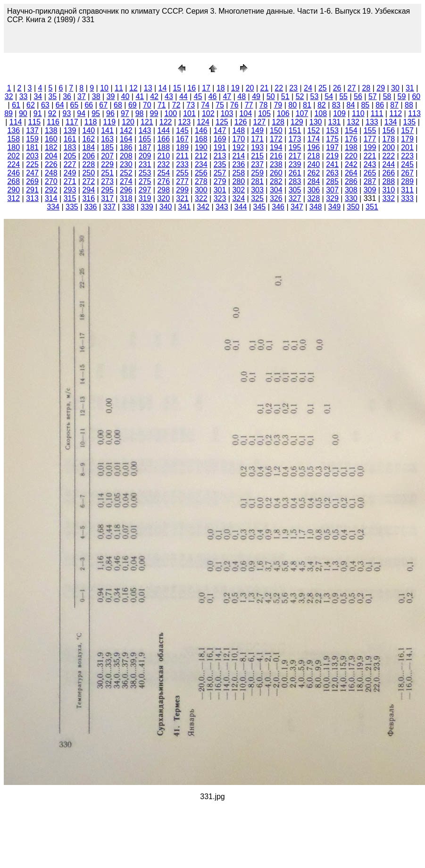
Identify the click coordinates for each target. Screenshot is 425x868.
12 (133, 88)
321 (182, 198)
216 (276, 156)
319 (145, 198)
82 (322, 105)
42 (154, 96)
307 (332, 190)
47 (227, 96)
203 (32, 156)
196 (313, 147)
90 (23, 113)
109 (339, 113)
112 (396, 113)
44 (183, 96)
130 (316, 122)
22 (279, 88)
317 (107, 198)
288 (388, 181)
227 (70, 164)
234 (201, 164)
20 (250, 88)
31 (410, 88)
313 (32, 198)
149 (257, 130)
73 (191, 105)
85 (365, 105)
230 (126, 164)
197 (332, 147)
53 (315, 96)
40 (125, 96)
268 (13, 181)
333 (407, 198)
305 (295, 190)
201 (407, 147)
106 (283, 113)
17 (206, 88)
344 (241, 207)
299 (182, 190)
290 (13, 190)
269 (32, 181)
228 (88, 164)
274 (126, 181)
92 (52, 113)
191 (220, 147)
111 (377, 113)
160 (51, 139)
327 (295, 198)
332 (388, 198)
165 (145, 139)
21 (265, 88)
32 (9, 96)
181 (32, 147)
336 (91, 207)
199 (370, 147)
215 (257, 156)
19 (235, 88)
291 (32, 190)
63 (45, 105)
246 (13, 173)
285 (332, 181)
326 (276, 198)
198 (351, 147)
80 (292, 105)
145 (182, 130)
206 (88, 156)
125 (222, 122)
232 (163, 164)
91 (38, 113)
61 (16, 105)
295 (107, 190)
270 (51, 181)
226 (51, 164)
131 (335, 122)
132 (353, 122)
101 (189, 113)
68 (118, 105)
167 (182, 139)
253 (145, 173)
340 (166, 207)
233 (182, 164)
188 (163, 147)
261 (295, 173)
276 (163, 181)
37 (82, 96)
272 (88, 181)
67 (103, 105)
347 (297, 207)
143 (145, 130)
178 (388, 139)
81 (307, 105)
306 (313, 190)
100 (171, 113)
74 (205, 105)
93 (67, 113)
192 (238, 147)
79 (278, 105)
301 (220, 190)
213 (220, 156)
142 (126, 130)
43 (169, 96)
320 (163, 198)
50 (271, 96)
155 (370, 130)
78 (264, 105)
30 (395, 88)
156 (388, 130)
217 (295, 156)
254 (163, 173)
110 (358, 113)
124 (203, 122)
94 (81, 113)
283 (295, 181)
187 (145, 147)
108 (321, 113)
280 (238, 181)
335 (72, 207)
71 (162, 105)
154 (351, 130)
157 (407, 130)
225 (32, 164)
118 (91, 122)
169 (220, 139)
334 (53, 207)
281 (257, 181)
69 (133, 105)
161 (70, 139)
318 (126, 198)
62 (31, 105)
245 (407, 164)
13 (148, 88)
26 (337, 88)
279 (220, 181)
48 (242, 96)
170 (238, 139)
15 (177, 88)
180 (13, 147)
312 (13, 198)
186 (126, 147)
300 (201, 190)
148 (238, 130)
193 (257, 147)
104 (246, 113)
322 (201, 198)
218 (313, 156)
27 (352, 88)
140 (88, 130)
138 (51, 130)
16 (192, 88)
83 (336, 105)
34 (38, 96)
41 (140, 96)
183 (70, 147)
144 (163, 130)
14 (163, 88)
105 (264, 113)
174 (313, 139)
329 (332, 198)
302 (238, 190)
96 (110, 113)
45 (198, 96)
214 (238, 156)
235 (220, 164)
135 (410, 122)
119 (110, 122)
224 (13, 164)
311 (407, 190)
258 (238, 173)
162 (88, 139)
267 (407, 173)
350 (353, 207)
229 (107, 164)
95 (96, 113)
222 (388, 156)
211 (182, 156)
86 (380, 105)
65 (75, 105)
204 (51, 156)
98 (140, 113)
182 (51, 147)
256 (201, 173)
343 (222, 207)
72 (176, 105)
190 (201, 147)
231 (145, 164)
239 (295, 164)
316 (88, 198)
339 (147, 207)
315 (70, 198)
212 (201, 156)
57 (373, 96)
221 (370, 156)
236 (238, 164)
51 (285, 96)
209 (145, 156)
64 (60, 105)
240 (313, 164)
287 (370, 181)
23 (293, 88)
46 (213, 96)
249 (70, 173)
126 (241, 122)
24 (308, 88)
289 (407, 181)
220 (351, 156)
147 (220, 130)
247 (32, 173)
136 (13, 130)
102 (208, 113)
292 (51, 190)
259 (257, 173)
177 (370, 139)
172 (276, 139)
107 (302, 113)
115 (35, 122)
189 (182, 147)
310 (388, 190)
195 (295, 147)
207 (107, 156)
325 (257, 198)
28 (366, 88)
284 (313, 181)
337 (110, 207)
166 (163, 139)
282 (276, 181)
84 (351, 105)
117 (72, 122)
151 (295, 130)
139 (70, 130)
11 (119, 88)
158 (13, 139)
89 (8, 113)
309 (370, 190)
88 (409, 105)
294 (88, 190)
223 (407, 156)
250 (88, 173)
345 (260, 207)
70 (147, 105)
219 (332, 156)
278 (201, 181)
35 (52, 96)
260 (276, 173)
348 (316, 207)
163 (107, 139)
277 (182, 181)
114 (16, 122)
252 (126, 173)
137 (32, 130)
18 (221, 88)
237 (257, 164)
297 (145, 190)
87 (394, 105)
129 (297, 122)
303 (257, 190)
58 (387, 96)
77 (249, 105)
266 (388, 173)
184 (88, 147)
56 (358, 96)
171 (257, 139)
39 (111, 96)
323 (220, 198)
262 (313, 173)
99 (154, 113)
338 (128, 207)
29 (381, 88)
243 (370, 164)
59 (402, 96)
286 (351, 181)
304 (276, 190)
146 (201, 130)
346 (278, 207)
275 (145, 181)
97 (125, 113)
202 (13, 156)
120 (128, 122)
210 (163, 156)
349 (335, 207)
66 (89, 105)
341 (185, 207)
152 (313, 130)
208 (126, 156)
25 (323, 88)
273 (107, 181)
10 (104, 88)
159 (32, 139)
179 (407, 139)
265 (370, 173)
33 (24, 96)
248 (51, 173)
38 (96, 96)
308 (351, 190)
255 (182, 173)
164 (126, 139)
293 (70, 190)
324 (238, 198)
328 (313, 198)
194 (276, 147)
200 (388, 147)
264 (351, 173)
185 (107, 147)
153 (332, 130)
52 (300, 96)
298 (163, 190)
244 (388, 164)
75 (220, 105)
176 (351, 139)
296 (126, 190)
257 (220, 173)
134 (391, 122)
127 (260, 122)
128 (278, 122)
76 (234, 105)
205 (70, 156)
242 (351, 164)
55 (343, 96)
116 (53, 122)
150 (276, 130)
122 (166, 122)
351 (372, 207)
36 (67, 96)
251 (107, 173)
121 (147, 122)
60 (416, 96)
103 (227, 113)
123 (185, 122)
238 (276, 164)
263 (332, 173)
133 (372, 122)
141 (107, 130)
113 (414, 113)
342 (203, 207)
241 (332, 164)
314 (51, 198)
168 (201, 139)
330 (351, 198)
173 (295, 139)
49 (256, 96)
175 (332, 139)
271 (70, 181)
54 (329, 96)
